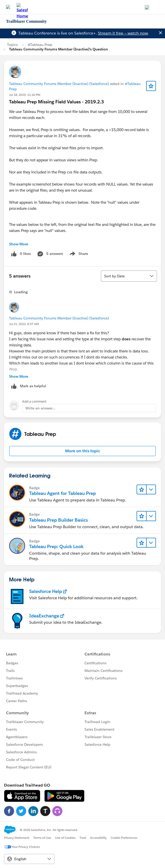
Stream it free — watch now (123, 33)
